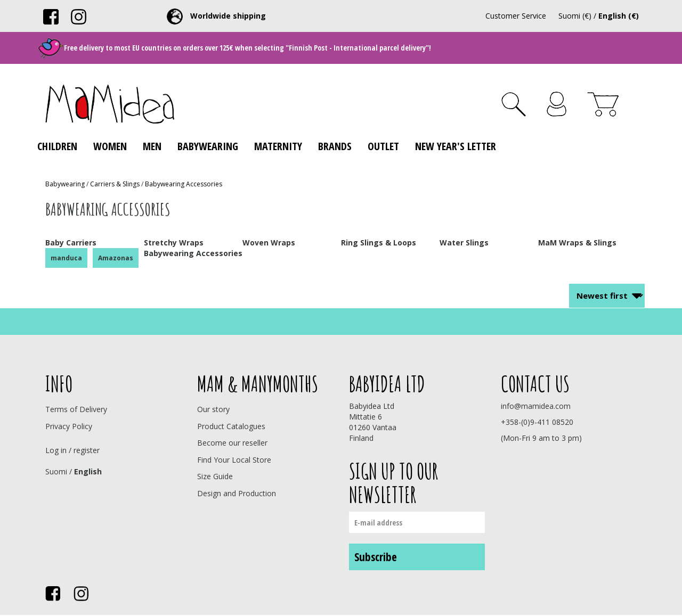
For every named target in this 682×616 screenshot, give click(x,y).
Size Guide (215, 476)
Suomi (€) (575, 16)
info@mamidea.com (536, 406)
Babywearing (208, 146)
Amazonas (116, 258)
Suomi (56, 471)
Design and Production (237, 493)
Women (110, 146)
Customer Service (516, 16)
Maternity (278, 146)
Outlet (383, 146)
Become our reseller (232, 443)
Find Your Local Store (234, 460)
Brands (335, 146)
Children (57, 146)
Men (152, 146)
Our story (213, 409)
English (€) (619, 16)
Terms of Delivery (76, 409)
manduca (66, 258)
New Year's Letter (456, 146)
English (88, 471)
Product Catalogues (231, 426)
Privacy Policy (69, 426)
